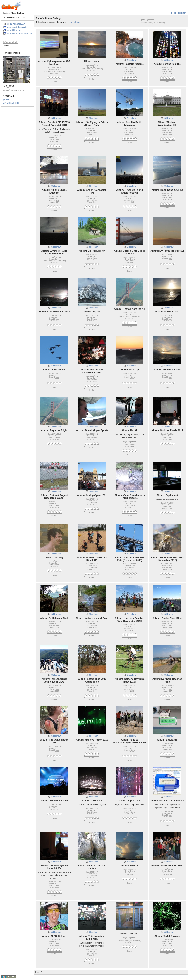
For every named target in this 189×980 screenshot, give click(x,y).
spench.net (75, 22)
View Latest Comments (17, 27)
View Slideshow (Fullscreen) (19, 33)
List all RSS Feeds (11, 103)
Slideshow (131, 60)
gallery (6, 100)
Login (174, 13)
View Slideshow (14, 30)
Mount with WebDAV (16, 24)
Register (182, 13)
